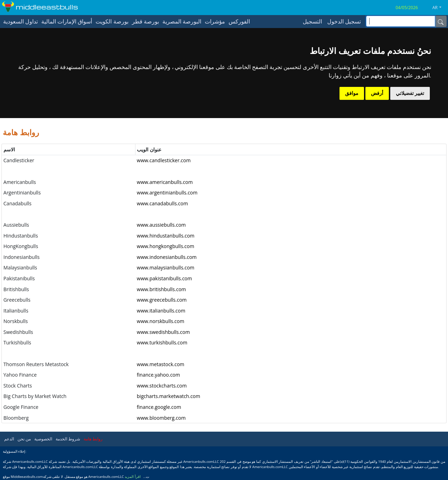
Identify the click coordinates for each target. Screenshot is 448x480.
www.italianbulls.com (161, 311)
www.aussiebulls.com (161, 225)
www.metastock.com (161, 364)
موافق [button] (352, 93)
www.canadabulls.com (162, 203)
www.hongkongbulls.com (166, 246)
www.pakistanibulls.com (164, 278)
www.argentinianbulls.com (167, 193)
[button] (439, 8)
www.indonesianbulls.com (167, 257)
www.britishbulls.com (162, 289)
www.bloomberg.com (161, 418)
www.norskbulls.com (161, 321)
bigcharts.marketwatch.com (169, 396)
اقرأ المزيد (133, 477)
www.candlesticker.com (164, 160)
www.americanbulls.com (165, 182)
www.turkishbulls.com (162, 342)
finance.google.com (159, 407)
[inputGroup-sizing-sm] (401, 21)
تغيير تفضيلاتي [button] (410, 93)
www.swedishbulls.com (163, 332)
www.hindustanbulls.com (166, 236)
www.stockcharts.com (162, 386)
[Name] (441, 21)
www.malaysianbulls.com (166, 268)
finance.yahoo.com (158, 375)
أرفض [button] (377, 93)
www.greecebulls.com (162, 300)
